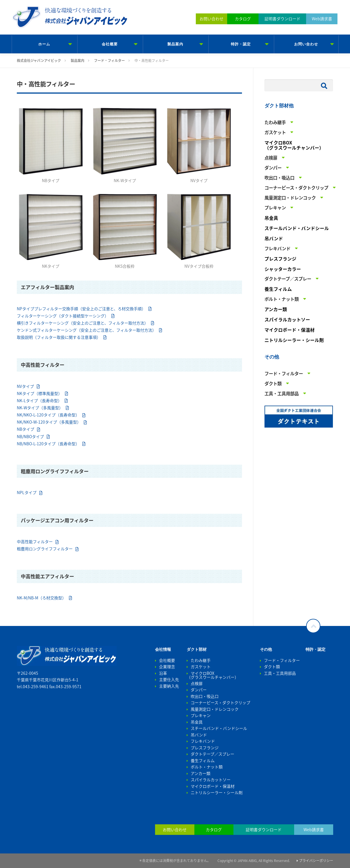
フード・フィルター (282, 660)
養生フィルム (278, 289)
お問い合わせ (306, 44)
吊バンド (274, 238)
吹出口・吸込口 (205, 696)
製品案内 (175, 44)
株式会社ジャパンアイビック (58, 31)
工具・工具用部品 (280, 673)
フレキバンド (203, 741)
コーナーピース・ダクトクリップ (220, 702)
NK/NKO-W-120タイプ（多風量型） (49, 422)
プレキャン (201, 715)
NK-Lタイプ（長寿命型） (39, 400)
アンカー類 (276, 309)
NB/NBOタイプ (30, 436)
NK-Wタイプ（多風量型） (40, 408)
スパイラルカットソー (287, 320)
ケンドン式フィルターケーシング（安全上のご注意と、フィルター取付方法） (87, 330)
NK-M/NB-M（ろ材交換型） (41, 598)
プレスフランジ (280, 259)
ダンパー (199, 690)
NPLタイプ (27, 492)
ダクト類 (272, 666)
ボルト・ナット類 (207, 767)
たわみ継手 (201, 660)
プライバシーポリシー (315, 861)
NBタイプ (26, 429)
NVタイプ (25, 386)
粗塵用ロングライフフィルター (45, 549)
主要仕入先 (169, 679)
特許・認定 (241, 44)
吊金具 (271, 218)
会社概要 (110, 44)
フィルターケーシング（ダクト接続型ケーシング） (63, 316)
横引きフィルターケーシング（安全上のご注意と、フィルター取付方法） (83, 323)
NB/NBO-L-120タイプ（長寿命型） (48, 444)
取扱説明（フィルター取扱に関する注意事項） (59, 337)
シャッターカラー (283, 269)
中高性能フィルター (35, 541)
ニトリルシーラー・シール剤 (294, 340)
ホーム (44, 44)
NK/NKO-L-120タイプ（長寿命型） (48, 415)
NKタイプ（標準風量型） (39, 393)
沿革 (163, 673)
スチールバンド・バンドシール (297, 228)
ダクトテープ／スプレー (212, 754)
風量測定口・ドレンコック (215, 709)
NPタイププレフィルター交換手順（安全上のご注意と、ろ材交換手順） (81, 309)
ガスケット (201, 666)
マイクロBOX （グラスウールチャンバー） (294, 145)
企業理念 (167, 666)
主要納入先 (169, 686)
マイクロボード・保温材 (290, 330)
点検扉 (197, 683)
